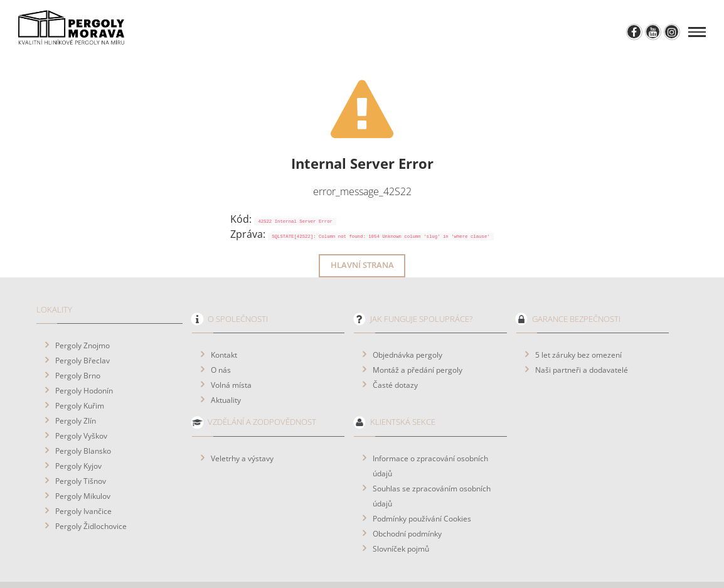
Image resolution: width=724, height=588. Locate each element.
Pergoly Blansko (83, 416)
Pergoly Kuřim (80, 371)
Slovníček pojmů (401, 514)
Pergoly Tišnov (81, 446)
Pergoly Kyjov (78, 431)
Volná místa (231, 350)
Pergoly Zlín (76, 386)
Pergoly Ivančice (83, 476)
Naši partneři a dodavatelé (582, 335)
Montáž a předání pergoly (418, 335)
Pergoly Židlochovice (91, 491)
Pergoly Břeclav (83, 326)
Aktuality (226, 365)
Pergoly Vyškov (81, 401)
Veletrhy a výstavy (242, 424)
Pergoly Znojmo (83, 311)
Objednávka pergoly (407, 320)
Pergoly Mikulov (83, 461)
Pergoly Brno (78, 341)
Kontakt (224, 320)
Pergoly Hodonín (84, 356)
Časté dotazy (395, 350)
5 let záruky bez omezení (578, 320)
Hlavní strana (362, 231)
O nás (221, 335)
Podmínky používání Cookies (422, 484)
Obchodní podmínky (407, 499)
